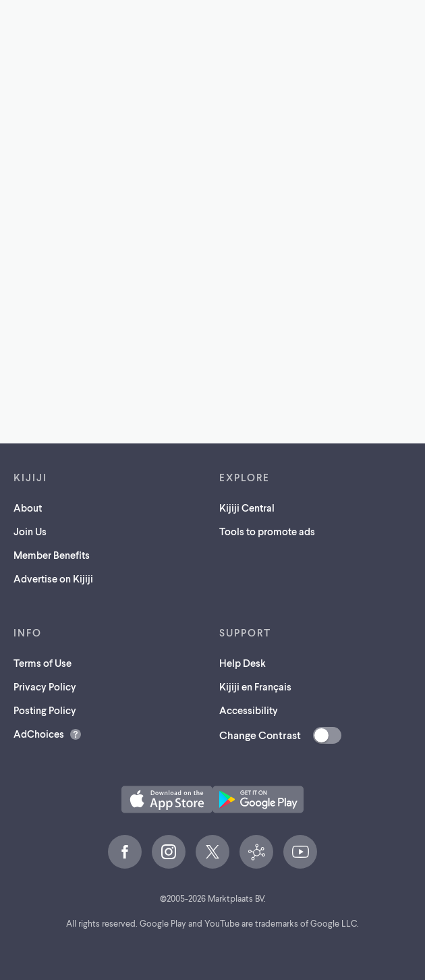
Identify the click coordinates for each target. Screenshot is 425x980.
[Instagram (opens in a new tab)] (169, 852)
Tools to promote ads (267, 531)
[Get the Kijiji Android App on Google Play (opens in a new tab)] (258, 799)
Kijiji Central (247, 508)
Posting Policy (45, 710)
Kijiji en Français (255, 686)
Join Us (30, 531)
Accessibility (249, 710)
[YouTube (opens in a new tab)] (300, 852)
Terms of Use (42, 663)
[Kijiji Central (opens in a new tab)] (256, 852)
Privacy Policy (45, 686)
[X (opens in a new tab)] (213, 852)
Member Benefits (52, 555)
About (28, 508)
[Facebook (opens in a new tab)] (125, 852)
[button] (167, 799)
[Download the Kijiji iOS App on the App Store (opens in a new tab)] (167, 799)
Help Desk (243, 663)
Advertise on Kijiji (53, 578)
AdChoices (39, 734)
